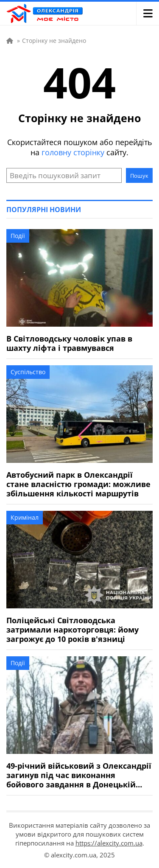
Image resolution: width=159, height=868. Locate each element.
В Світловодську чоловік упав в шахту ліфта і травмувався (69, 343)
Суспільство (28, 372)
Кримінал (25, 517)
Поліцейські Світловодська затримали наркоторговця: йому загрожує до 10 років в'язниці (73, 630)
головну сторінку (73, 152)
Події (18, 236)
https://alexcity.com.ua (109, 843)
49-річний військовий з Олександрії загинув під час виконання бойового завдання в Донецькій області (79, 775)
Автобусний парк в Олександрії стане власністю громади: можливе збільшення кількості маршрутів (78, 484)
